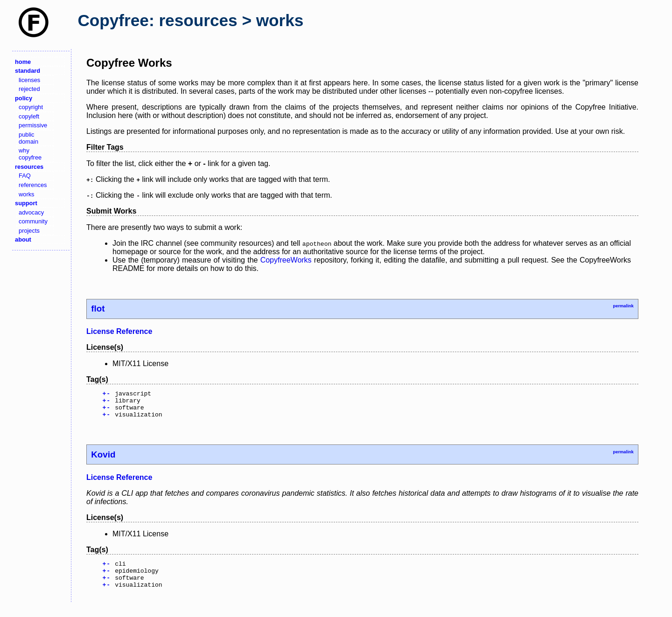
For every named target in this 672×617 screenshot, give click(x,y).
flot (98, 308)
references (33, 185)
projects (29, 231)
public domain (28, 138)
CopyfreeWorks (286, 260)
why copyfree (30, 154)
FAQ (25, 176)
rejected (29, 89)
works (26, 194)
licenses (29, 80)
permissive (33, 125)
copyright (31, 107)
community (33, 221)
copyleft (29, 116)
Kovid (103, 460)
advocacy (31, 212)
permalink (623, 306)
